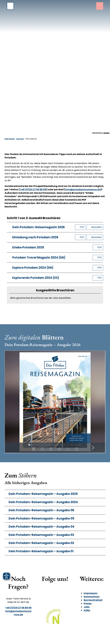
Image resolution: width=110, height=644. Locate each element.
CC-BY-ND (106, 133)
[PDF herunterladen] (80, 227)
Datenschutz (92, 597)
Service (20, 139)
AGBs (87, 610)
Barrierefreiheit (93, 600)
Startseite (10, 139)
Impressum (91, 593)
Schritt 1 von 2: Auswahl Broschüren (34, 218)
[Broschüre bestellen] (95, 227)
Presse (88, 603)
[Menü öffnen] (10, 6)
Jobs (87, 607)
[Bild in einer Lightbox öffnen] (55, 619)
